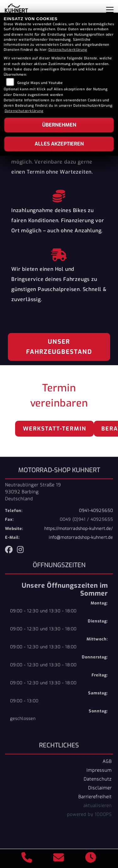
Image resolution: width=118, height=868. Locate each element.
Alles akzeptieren (59, 144)
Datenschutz (98, 779)
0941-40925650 (96, 511)
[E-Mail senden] (59, 859)
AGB (107, 761)
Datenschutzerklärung (68, 50)
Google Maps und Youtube (40, 83)
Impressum (99, 770)
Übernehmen (59, 125)
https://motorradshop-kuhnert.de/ (79, 529)
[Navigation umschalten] (110, 10)
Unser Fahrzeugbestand (59, 347)
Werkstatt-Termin (55, 429)
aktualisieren (98, 806)
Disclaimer (100, 788)
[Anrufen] (27, 859)
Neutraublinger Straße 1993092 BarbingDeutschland (33, 492)
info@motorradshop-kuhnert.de (81, 537)
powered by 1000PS (89, 814)
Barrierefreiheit (95, 797)
